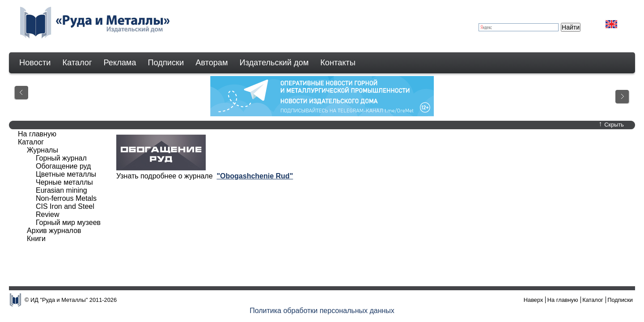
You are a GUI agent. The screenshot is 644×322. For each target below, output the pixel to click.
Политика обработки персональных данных (322, 311)
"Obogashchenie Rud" (255, 176)
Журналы (42, 150)
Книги (36, 239)
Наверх (534, 300)
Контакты (338, 63)
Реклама (120, 63)
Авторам (212, 63)
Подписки (166, 63)
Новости (35, 63)
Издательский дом (274, 63)
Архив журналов (54, 231)
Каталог (77, 63)
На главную (37, 134)
